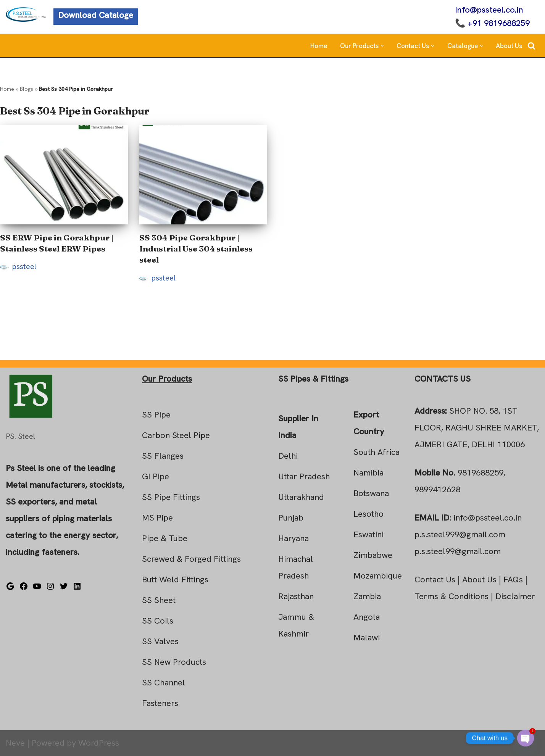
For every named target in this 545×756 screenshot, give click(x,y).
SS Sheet (159, 600)
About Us (509, 46)
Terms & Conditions (451, 596)
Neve (15, 743)
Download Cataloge (96, 15)
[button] (382, 46)
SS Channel (164, 683)
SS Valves (160, 641)
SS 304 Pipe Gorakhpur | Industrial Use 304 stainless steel (196, 249)
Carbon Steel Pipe (176, 435)
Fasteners (160, 703)
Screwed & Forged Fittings (191, 559)
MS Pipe (157, 518)
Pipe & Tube (165, 538)
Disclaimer (515, 596)
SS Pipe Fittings (171, 497)
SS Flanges (163, 456)
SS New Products (174, 662)
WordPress (99, 743)
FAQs (513, 579)
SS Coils (158, 621)
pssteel (24, 266)
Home (319, 46)
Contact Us (435, 579)
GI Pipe (156, 476)
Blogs (27, 89)
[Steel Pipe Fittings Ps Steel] (26, 15)
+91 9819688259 (499, 23)
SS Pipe (156, 415)
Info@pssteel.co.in (489, 10)
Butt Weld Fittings (175, 579)
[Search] (531, 46)
